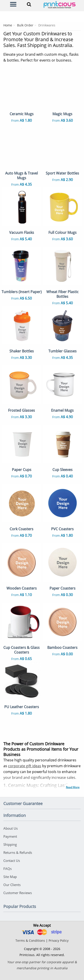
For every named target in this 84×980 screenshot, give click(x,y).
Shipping (10, 844)
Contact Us (12, 861)
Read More (73, 787)
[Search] (29, 4)
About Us (11, 828)
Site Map (10, 877)
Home (8, 25)
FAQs (8, 869)
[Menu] (13, 4)
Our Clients (12, 885)
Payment (10, 836)
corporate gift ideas (25, 766)
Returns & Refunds (18, 852)
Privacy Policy (59, 941)
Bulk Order (25, 25)
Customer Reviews (18, 893)
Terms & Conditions (30, 941)
